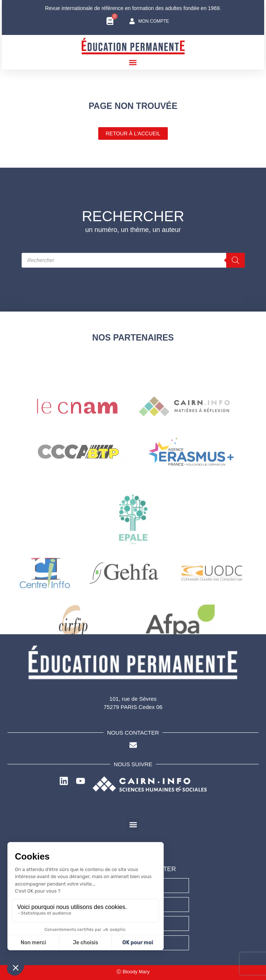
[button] (133, 62)
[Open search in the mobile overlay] (133, 260)
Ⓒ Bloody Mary (133, 972)
